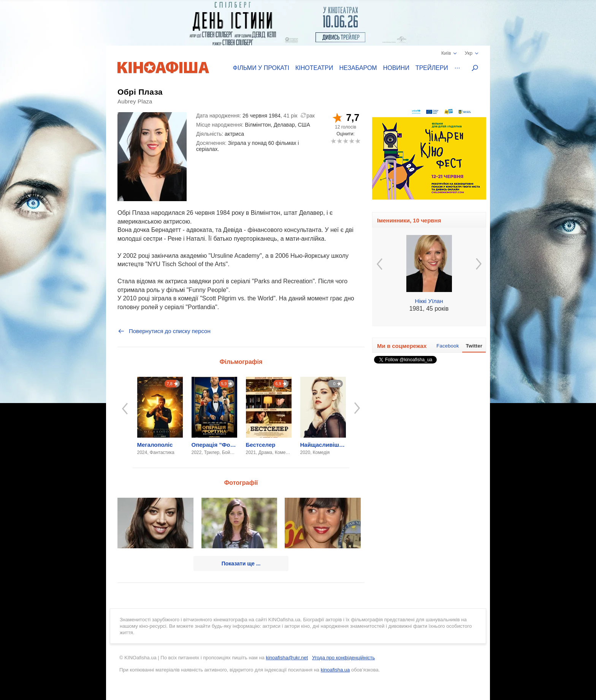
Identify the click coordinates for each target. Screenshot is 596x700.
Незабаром (358, 68)
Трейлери (432, 68)
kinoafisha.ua (335, 670)
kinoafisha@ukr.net (287, 658)
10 (357, 141)
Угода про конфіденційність (343, 658)
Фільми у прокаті (261, 68)
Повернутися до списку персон (164, 331)
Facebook (448, 346)
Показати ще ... (241, 563)
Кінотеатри (314, 68)
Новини (396, 68)
